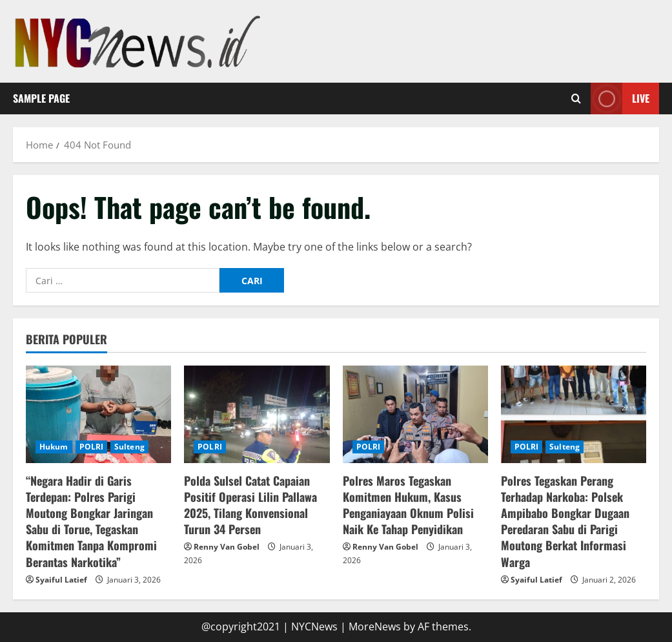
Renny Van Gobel (227, 547)
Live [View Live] (620, 98)
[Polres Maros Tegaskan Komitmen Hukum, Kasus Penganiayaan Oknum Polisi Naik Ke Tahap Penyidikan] (415, 414)
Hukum (54, 447)
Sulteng (129, 447)
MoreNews (375, 626)
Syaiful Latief (61, 580)
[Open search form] (576, 98)
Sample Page (41, 98)
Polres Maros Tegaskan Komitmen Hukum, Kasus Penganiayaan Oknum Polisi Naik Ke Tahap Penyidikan (408, 505)
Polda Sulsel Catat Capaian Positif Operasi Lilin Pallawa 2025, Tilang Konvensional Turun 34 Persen (250, 505)
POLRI (92, 447)
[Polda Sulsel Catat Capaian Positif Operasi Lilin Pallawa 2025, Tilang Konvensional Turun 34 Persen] (257, 414)
